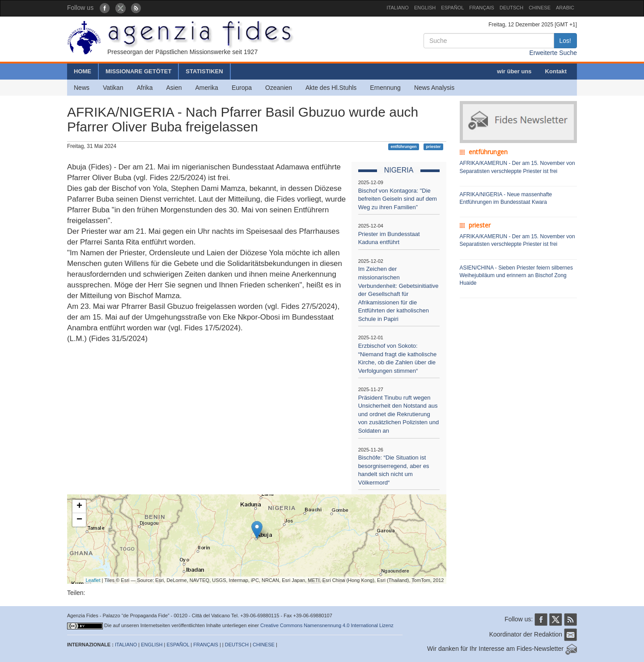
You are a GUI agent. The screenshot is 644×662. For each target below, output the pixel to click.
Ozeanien (279, 88)
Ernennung (385, 88)
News (82, 88)
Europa (242, 88)
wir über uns (514, 71)
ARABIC (565, 8)
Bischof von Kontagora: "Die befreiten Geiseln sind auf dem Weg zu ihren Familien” (398, 199)
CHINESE (540, 8)
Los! (565, 41)
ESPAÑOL (452, 8)
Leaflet (93, 580)
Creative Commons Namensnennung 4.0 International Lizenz (327, 625)
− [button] (79, 520)
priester (433, 147)
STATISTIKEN (204, 71)
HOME (83, 71)
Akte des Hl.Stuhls (331, 88)
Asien (174, 88)
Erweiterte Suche (553, 53)
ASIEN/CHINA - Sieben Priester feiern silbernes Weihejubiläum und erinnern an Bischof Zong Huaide (516, 275)
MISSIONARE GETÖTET (138, 71)
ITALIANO (398, 8)
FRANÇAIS (482, 8)
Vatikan (113, 88)
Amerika (207, 88)
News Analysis (434, 88)
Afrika (145, 88)
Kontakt (556, 71)
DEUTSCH (511, 8)
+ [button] (79, 506)
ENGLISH (425, 8)
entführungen (404, 147)
